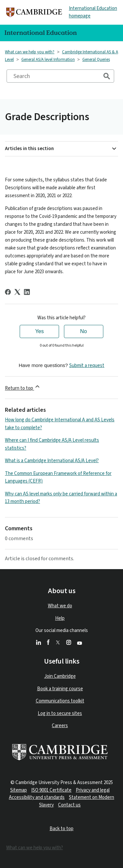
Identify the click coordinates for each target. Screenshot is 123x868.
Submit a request (87, 366)
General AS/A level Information (48, 60)
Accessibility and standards (37, 797)
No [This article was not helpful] (83, 331)
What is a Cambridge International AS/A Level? (52, 461)
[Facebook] (8, 292)
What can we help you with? (30, 52)
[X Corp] (17, 292)
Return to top (23, 387)
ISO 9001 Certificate (51, 790)
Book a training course (60, 689)
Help (60, 618)
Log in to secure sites (60, 713)
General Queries (96, 60)
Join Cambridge (60, 676)
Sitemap (19, 790)
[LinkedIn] (27, 292)
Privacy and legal (93, 790)
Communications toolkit (60, 701)
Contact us (69, 805)
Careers (60, 726)
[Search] (60, 76)
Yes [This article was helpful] (39, 331)
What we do (60, 606)
